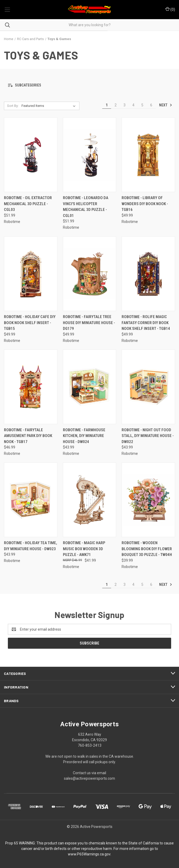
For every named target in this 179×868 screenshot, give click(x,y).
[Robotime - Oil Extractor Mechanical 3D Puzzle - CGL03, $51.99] (31, 155)
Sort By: (13, 106)
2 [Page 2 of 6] (116, 105)
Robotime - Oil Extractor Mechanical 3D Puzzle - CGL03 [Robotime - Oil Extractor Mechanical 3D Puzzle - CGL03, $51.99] (28, 204)
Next (166, 105)
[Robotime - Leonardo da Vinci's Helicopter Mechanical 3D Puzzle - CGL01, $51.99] (90, 155)
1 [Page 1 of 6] (107, 105)
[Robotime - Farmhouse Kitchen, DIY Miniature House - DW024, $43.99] (90, 387)
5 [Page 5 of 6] (142, 105)
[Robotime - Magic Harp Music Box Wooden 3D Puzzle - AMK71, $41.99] (90, 500)
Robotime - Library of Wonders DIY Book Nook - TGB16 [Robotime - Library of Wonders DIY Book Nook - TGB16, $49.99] (145, 204)
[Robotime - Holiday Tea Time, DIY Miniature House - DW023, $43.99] (31, 500)
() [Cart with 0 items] (170, 9)
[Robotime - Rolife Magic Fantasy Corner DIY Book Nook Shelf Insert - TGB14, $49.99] (148, 274)
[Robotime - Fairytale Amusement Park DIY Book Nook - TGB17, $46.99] (31, 387)
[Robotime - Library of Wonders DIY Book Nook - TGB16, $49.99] (148, 155)
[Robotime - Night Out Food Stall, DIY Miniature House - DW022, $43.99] (148, 387)
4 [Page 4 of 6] (133, 105)
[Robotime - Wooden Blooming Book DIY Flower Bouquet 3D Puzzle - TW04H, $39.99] (148, 500)
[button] (89, 85)
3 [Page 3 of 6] (124, 105)
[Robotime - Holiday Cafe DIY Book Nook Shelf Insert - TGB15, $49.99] (31, 274)
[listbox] (50, 106)
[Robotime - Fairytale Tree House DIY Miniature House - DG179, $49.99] (90, 274)
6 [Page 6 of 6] (151, 105)
